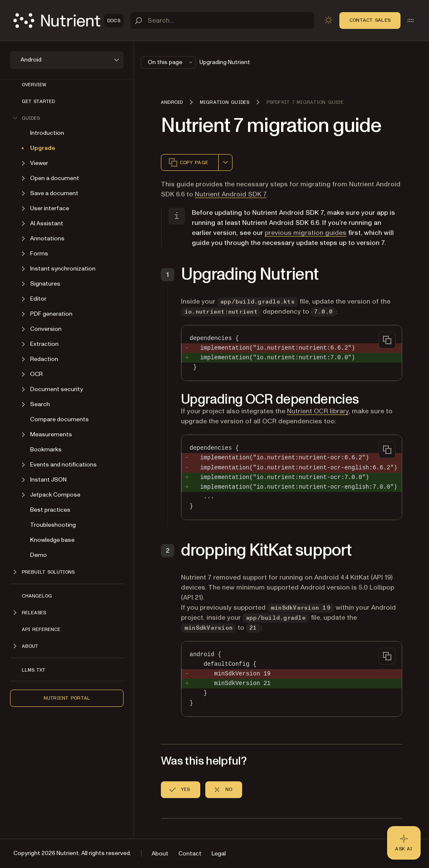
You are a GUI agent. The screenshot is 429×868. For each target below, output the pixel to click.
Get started (38, 101)
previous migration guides (306, 233)
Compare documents (59, 419)
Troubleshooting (53, 525)
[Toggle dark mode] (328, 20)
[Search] (222, 21)
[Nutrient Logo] (68, 21)
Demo (39, 555)
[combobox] (225, 162)
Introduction (47, 133)
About (160, 854)
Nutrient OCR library (318, 411)
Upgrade (43, 148)
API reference (41, 629)
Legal (219, 854)
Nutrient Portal (67, 698)
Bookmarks (46, 449)
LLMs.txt (34, 670)
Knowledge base (52, 540)
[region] (292, 477)
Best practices (50, 510)
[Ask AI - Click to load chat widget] (404, 843)
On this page (171, 62)
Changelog (37, 596)
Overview (34, 85)
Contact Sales (370, 20)
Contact (190, 854)
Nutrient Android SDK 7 (231, 194)
